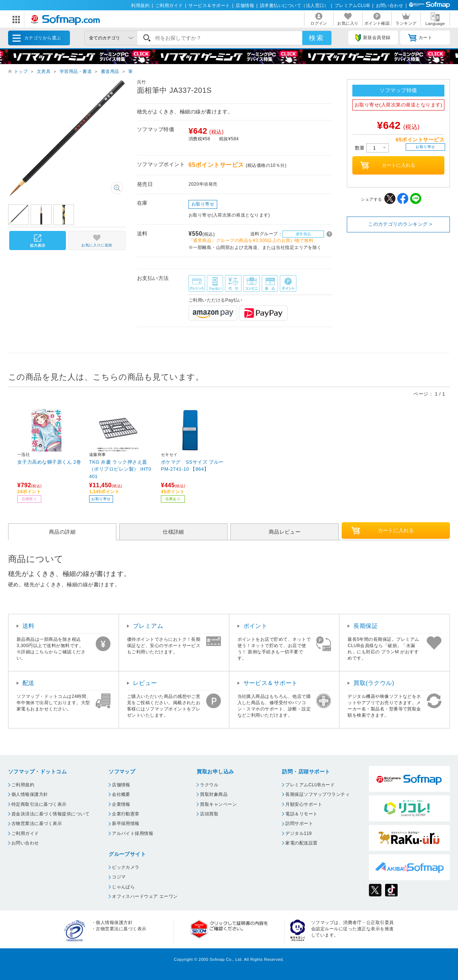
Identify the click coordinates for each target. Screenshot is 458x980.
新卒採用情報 (126, 823)
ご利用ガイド (169, 6)
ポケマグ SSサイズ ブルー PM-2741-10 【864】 (192, 466)
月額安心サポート (304, 804)
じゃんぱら (123, 887)
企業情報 (121, 804)
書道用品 (110, 71)
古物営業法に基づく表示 (37, 823)
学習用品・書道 (76, 71)
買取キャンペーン (218, 804)
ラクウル (209, 785)
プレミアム (148, 626)
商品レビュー (285, 532)
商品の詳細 (62, 532)
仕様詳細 (173, 532)
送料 (29, 626)
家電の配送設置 (301, 843)
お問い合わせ (390, 6)
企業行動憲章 (126, 814)
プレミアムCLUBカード (310, 785)
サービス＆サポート (209, 6)
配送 (29, 683)
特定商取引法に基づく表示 (39, 804)
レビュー (145, 683)
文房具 (44, 71)
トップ (21, 71)
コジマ (119, 877)
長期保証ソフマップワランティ (318, 794)
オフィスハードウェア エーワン (145, 896)
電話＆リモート (301, 814)
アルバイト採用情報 (133, 833)
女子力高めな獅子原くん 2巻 (49, 462)
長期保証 (366, 626)
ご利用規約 (23, 785)
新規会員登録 (373, 38)
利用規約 (140, 6)
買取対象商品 (214, 794)
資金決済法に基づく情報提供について (50, 814)
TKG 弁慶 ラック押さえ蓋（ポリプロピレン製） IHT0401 (120, 469)
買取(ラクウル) (374, 683)
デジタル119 (298, 833)
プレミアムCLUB (352, 6)
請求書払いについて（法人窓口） (294, 6)
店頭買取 (209, 814)
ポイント (256, 626)
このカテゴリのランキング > (400, 224)
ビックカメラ (126, 867)
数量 (372, 148)
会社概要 (121, 794)
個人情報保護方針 (30, 794)
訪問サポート (299, 823)
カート (420, 38)
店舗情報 (245, 6)
